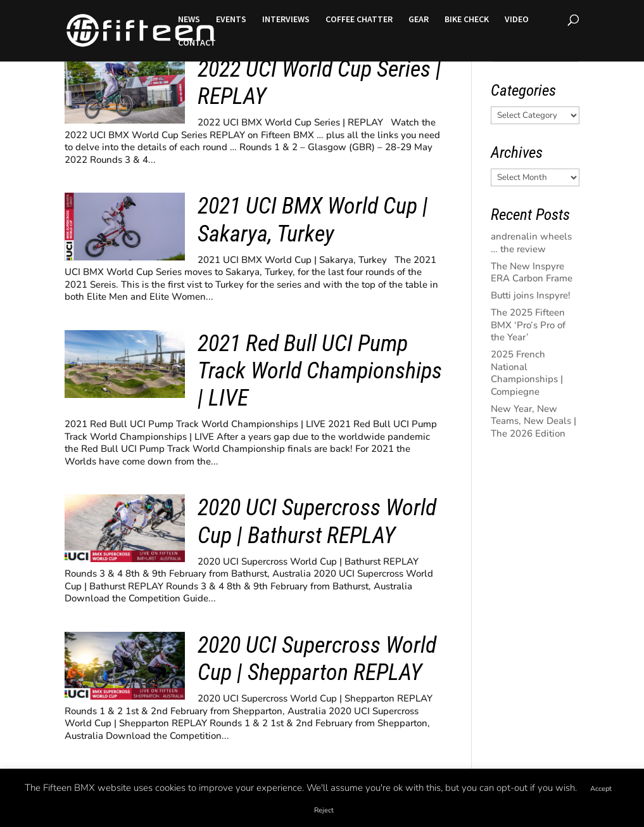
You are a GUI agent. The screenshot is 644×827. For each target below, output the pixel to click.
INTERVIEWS (286, 20)
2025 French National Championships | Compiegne (527, 373)
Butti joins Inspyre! (531, 295)
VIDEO (517, 20)
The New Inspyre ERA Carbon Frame (532, 272)
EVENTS (231, 20)
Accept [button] (601, 789)
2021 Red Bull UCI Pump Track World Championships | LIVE (320, 371)
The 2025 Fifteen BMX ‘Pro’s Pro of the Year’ (528, 325)
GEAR (419, 20)
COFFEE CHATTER (359, 20)
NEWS (189, 20)
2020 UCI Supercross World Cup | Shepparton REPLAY (317, 659)
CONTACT (197, 43)
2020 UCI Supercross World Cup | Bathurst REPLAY (317, 521)
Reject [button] (324, 810)
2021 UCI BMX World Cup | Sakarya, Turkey (313, 220)
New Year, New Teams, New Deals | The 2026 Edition (534, 421)
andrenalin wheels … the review (531, 243)
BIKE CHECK (467, 20)
